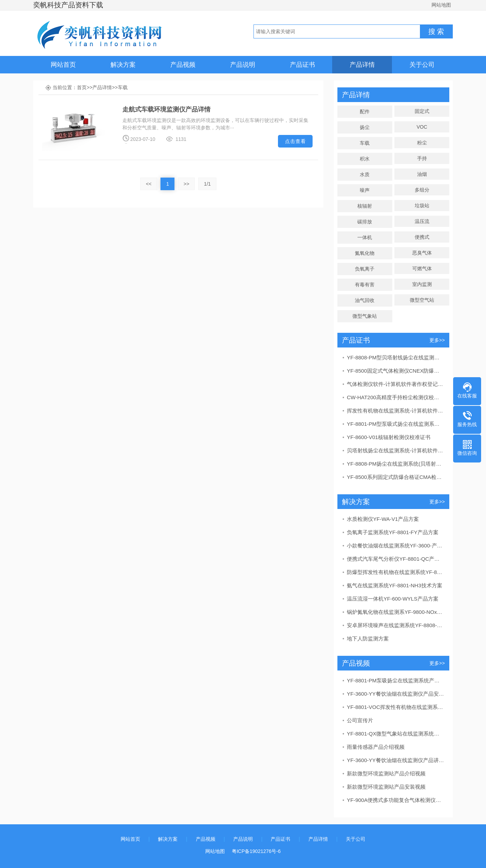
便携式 (422, 237)
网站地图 (441, 5)
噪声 (365, 190)
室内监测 (422, 284)
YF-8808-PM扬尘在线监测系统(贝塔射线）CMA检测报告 (395, 464)
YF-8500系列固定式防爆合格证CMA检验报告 (395, 477)
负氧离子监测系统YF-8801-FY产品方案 (393, 532)
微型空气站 (422, 300)
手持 (422, 158)
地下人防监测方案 (368, 639)
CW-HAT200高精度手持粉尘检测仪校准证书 (395, 397)
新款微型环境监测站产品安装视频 (386, 787)
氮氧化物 (365, 253)
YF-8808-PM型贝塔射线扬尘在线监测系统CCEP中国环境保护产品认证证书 (395, 357)
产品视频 (183, 65)
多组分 (422, 190)
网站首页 (63, 65)
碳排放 (365, 222)
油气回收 (365, 300)
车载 (123, 87)
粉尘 (422, 143)
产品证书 (302, 65)
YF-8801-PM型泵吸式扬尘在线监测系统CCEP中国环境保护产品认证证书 (395, 424)
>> (186, 184)
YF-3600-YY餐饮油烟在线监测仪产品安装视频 (395, 694)
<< (149, 184)
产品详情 (362, 65)
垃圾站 (422, 206)
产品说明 (243, 65)
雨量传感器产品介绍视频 (376, 747)
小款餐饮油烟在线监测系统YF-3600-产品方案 (395, 546)
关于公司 (422, 65)
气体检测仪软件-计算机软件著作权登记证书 (395, 384)
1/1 (207, 184)
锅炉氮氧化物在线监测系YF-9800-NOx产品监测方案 (395, 612)
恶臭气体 (422, 253)
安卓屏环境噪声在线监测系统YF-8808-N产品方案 (395, 625)
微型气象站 (365, 316)
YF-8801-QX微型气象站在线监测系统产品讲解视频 (395, 734)
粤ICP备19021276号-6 (256, 851)
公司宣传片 (360, 720)
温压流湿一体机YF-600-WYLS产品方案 (393, 599)
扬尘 (365, 127)
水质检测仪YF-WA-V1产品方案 (383, 519)
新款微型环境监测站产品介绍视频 (386, 773)
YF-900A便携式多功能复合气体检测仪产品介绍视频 (395, 800)
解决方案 (123, 65)
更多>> (437, 340)
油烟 (422, 174)
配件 (365, 112)
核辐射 (365, 206)
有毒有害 (365, 285)
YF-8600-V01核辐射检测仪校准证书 (389, 437)
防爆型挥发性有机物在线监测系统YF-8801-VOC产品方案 (395, 572)
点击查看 (295, 141)
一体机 (365, 237)
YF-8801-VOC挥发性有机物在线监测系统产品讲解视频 (395, 707)
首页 (82, 87)
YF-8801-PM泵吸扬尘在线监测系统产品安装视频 (395, 680)
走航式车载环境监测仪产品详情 (166, 109)
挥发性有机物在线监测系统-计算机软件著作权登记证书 (395, 411)
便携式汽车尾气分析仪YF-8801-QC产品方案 (395, 559)
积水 (365, 159)
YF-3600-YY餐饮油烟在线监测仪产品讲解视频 (395, 760)
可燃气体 (422, 268)
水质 (365, 174)
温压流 (422, 221)
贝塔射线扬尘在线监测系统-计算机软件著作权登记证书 (395, 450)
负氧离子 (365, 269)
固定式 (422, 111)
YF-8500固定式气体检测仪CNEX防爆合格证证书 (395, 371)
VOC (422, 127)
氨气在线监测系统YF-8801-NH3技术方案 (395, 585)
